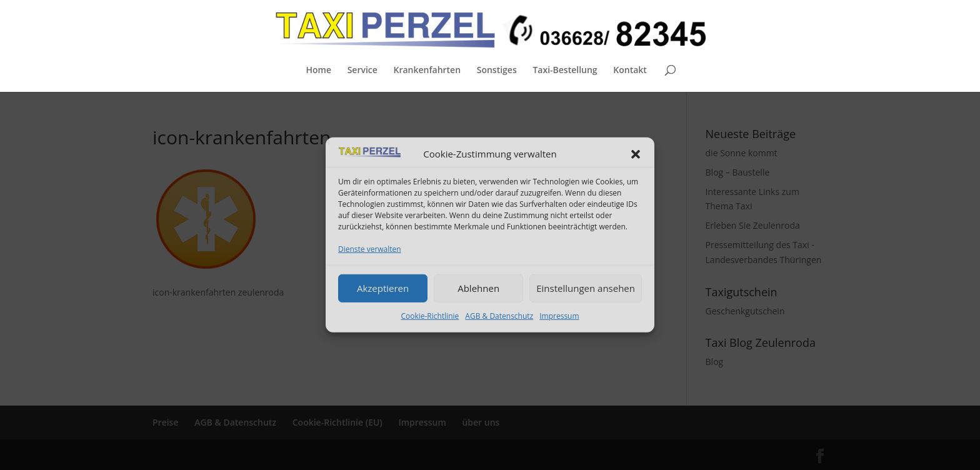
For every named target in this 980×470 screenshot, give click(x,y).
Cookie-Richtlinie (430, 315)
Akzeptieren (383, 288)
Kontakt (630, 71)
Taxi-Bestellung (565, 71)
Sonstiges (497, 71)
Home (318, 71)
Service (362, 71)
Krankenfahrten (427, 71)
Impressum (559, 315)
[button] (636, 154)
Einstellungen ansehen (586, 288)
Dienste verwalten (370, 249)
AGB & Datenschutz (499, 315)
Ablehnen (478, 288)
